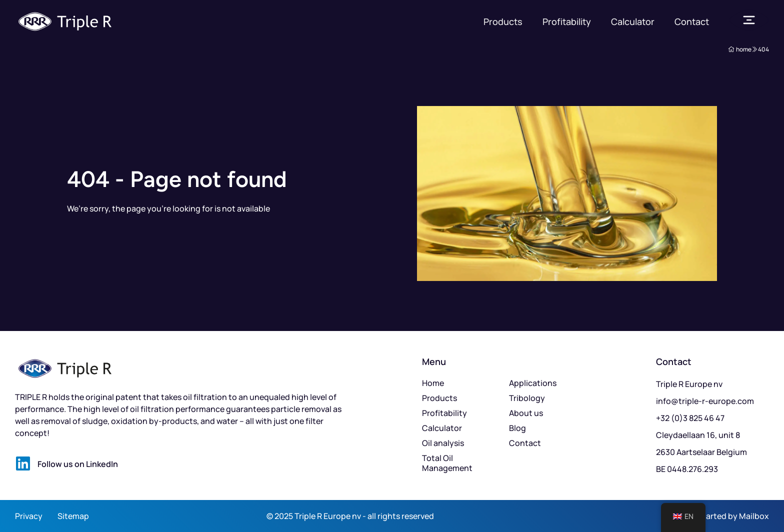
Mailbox (754, 516)
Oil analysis (443, 443)
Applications (533, 383)
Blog (517, 428)
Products (503, 21)
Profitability (567, 21)
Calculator (633, 21)
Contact (692, 21)
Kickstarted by (711, 516)
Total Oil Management (447, 463)
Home (433, 383)
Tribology (527, 398)
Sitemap (73, 516)
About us (526, 413)
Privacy (29, 516)
